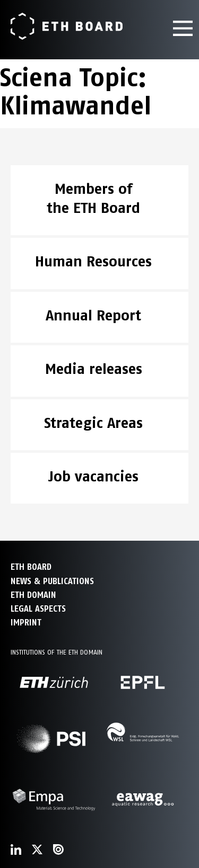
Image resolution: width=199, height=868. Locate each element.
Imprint (26, 623)
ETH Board (31, 567)
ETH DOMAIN (33, 595)
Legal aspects (38, 609)
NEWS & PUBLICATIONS (52, 581)
